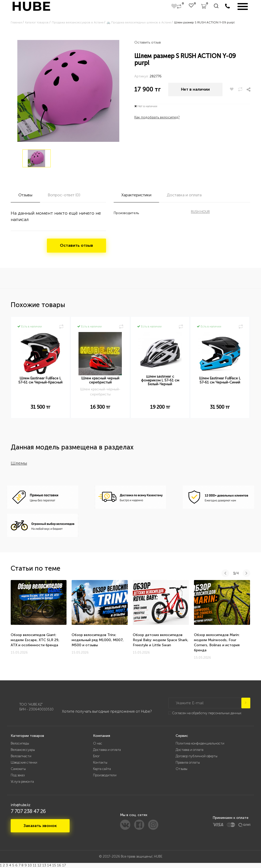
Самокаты (18, 769)
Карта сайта (102, 769)
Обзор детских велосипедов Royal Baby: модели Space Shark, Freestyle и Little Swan (161, 640)
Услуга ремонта (22, 782)
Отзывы (181, 769)
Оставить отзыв (148, 42)
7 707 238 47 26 (28, 811)
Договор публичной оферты (197, 756)
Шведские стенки (24, 762)
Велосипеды (20, 743)
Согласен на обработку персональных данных (207, 713)
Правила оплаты (188, 762)
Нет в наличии (195, 89)
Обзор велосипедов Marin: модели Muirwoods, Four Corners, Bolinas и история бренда (217, 643)
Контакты (100, 762)
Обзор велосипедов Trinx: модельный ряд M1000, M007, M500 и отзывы (98, 640)
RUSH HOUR (200, 212)
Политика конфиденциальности (200, 743)
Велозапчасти (21, 756)
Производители (105, 775)
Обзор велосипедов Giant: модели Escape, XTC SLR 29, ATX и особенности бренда (35, 640)
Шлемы (19, 463)
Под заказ (18, 775)
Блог (96, 756)
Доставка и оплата (107, 750)
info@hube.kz (21, 805)
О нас (98, 743)
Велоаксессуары (23, 750)
